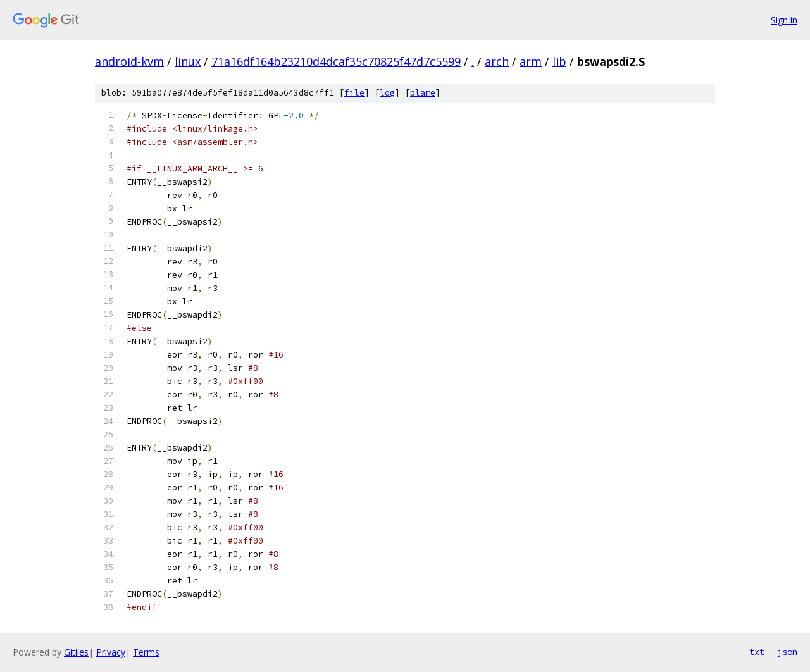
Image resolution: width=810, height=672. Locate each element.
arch (497, 61)
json (787, 652)
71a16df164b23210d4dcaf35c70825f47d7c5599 (336, 61)
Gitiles (76, 652)
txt (757, 652)
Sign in (784, 20)
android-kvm (129, 61)
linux (188, 61)
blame (423, 93)
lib (559, 61)
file (354, 93)
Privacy (111, 652)
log (387, 93)
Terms (146, 652)
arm (531, 61)
